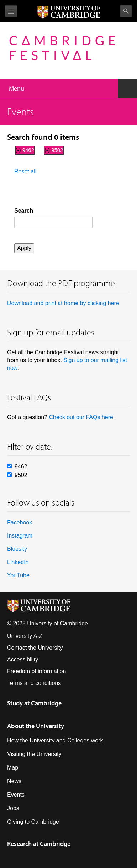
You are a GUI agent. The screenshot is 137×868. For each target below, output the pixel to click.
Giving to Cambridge (33, 822)
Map (13, 768)
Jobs (13, 808)
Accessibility (23, 659)
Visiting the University (34, 754)
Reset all (25, 171)
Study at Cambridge (34, 703)
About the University (36, 726)
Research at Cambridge (39, 844)
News (14, 781)
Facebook (20, 522)
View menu (11, 11)
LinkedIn (18, 562)
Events (16, 795)
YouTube (18, 575)
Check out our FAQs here (81, 417)
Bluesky (17, 549)
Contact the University (35, 648)
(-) (19, 150)
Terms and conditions (34, 683)
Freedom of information (36, 671)
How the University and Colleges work (55, 740)
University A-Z (25, 636)
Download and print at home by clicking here (63, 303)
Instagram (20, 536)
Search (126, 11)
